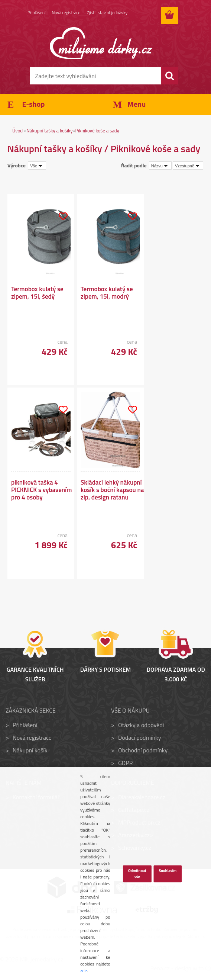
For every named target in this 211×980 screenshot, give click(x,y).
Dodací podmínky (139, 738)
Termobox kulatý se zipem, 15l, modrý (107, 293)
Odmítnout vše (137, 874)
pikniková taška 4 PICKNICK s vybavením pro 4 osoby (41, 490)
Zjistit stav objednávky (108, 13)
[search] (169, 76)
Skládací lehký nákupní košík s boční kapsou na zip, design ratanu (112, 490)
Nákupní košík (30, 750)
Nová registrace (66, 13)
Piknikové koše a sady (97, 131)
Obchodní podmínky (143, 750)
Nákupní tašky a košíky (49, 131)
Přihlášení (37, 13)
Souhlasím (168, 871)
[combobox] (160, 166)
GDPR (126, 763)
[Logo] (101, 43)
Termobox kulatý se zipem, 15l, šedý (37, 293)
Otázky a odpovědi (141, 725)
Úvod (17, 131)
